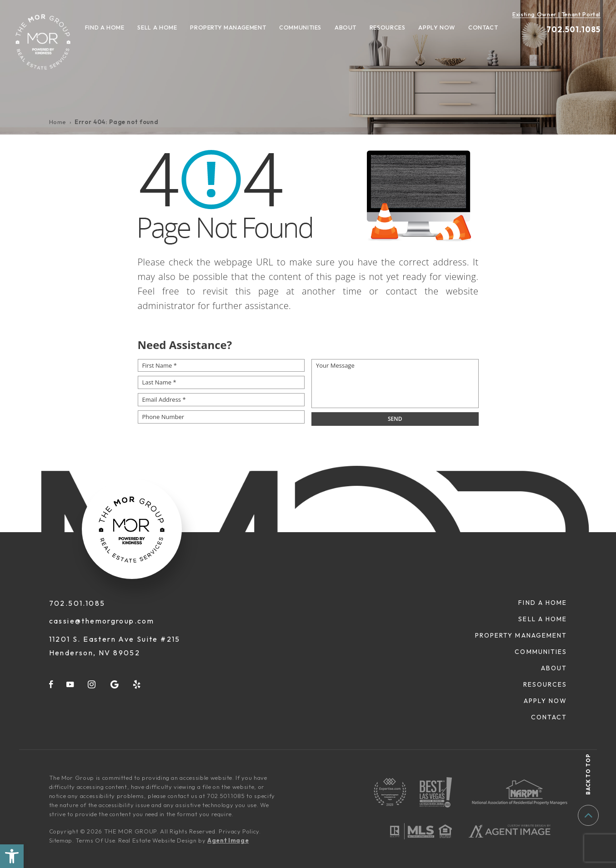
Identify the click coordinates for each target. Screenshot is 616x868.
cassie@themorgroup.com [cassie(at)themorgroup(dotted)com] (102, 621)
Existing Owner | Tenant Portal (556, 14)
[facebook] (51, 684)
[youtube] (70, 684)
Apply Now (437, 27)
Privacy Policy (239, 831)
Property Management (228, 27)
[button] (12, 856)
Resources (388, 27)
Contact (483, 27)
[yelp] (137, 684)
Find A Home (105, 27)
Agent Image (228, 840)
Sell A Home (157, 27)
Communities (300, 27)
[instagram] (92, 684)
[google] (115, 684)
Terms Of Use (95, 840)
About (346, 27)
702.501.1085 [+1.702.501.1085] (573, 29)
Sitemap (61, 840)
